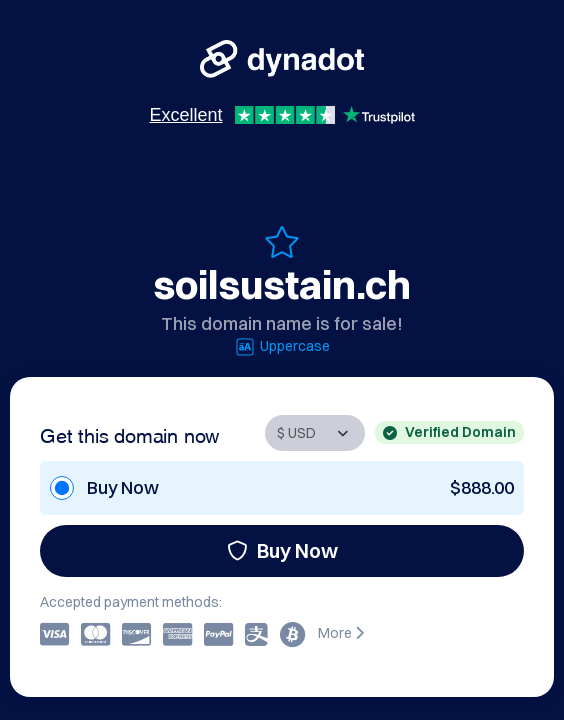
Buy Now (282, 550)
